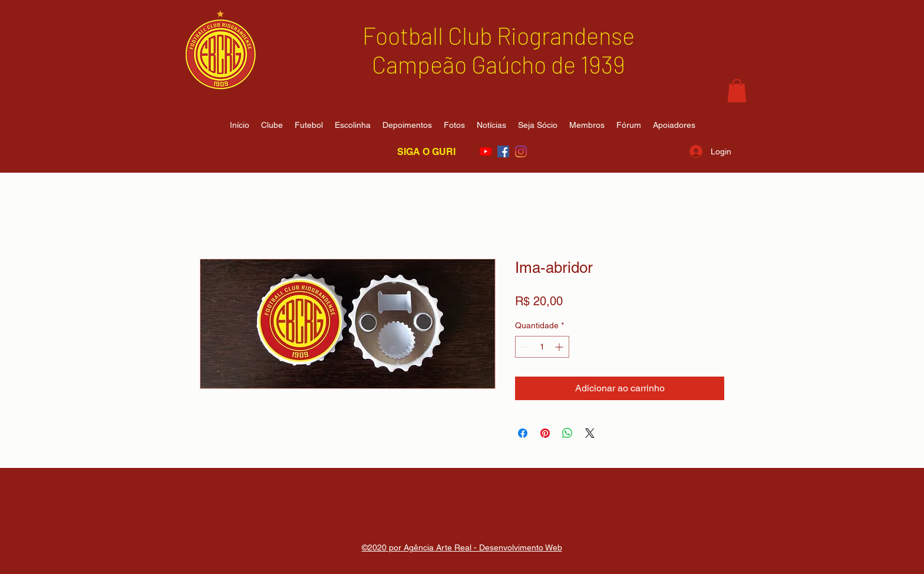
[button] (737, 90)
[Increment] (560, 347)
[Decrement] (524, 347)
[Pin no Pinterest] (545, 433)
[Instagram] (521, 151)
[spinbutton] (542, 347)
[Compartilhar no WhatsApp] (567, 433)
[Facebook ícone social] (503, 151)
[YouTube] (486, 151)
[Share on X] (590, 433)
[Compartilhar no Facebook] (523, 433)
